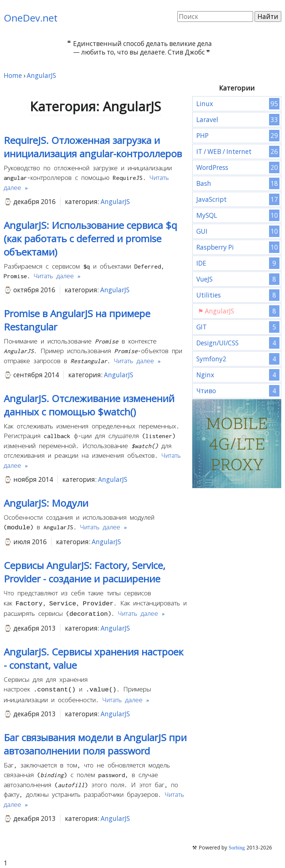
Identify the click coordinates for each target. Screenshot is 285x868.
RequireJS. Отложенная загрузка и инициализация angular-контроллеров (93, 147)
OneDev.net (31, 18)
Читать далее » (57, 276)
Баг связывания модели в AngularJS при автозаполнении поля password (95, 741)
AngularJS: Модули (46, 503)
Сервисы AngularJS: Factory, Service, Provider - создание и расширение (85, 571)
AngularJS (115, 202)
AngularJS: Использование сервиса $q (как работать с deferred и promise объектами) (90, 239)
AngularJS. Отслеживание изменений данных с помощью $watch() (89, 405)
